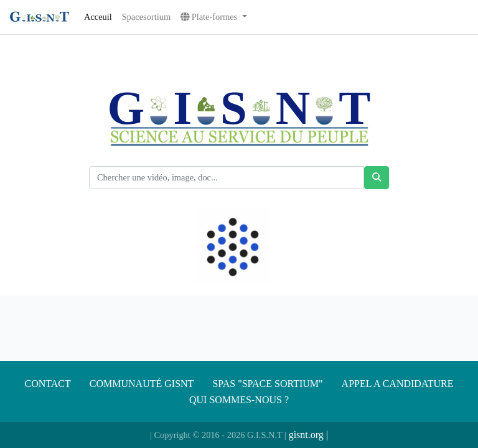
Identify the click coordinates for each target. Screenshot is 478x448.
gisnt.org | (308, 435)
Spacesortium (146, 17)
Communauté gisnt (142, 384)
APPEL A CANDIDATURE (398, 384)
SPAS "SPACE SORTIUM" (267, 384)
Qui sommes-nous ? (239, 400)
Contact (48, 384)
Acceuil (98, 17)
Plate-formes (210, 17)
